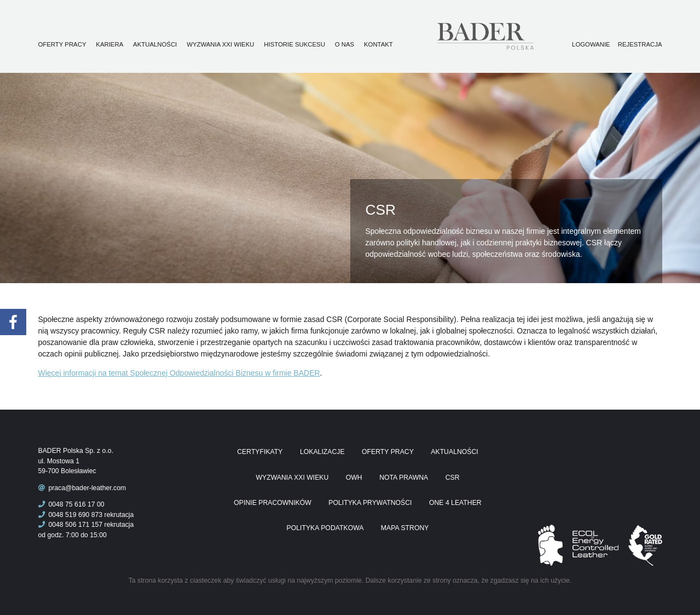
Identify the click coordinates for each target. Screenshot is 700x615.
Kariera (109, 44)
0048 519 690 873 (71, 515)
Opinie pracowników (273, 503)
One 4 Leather (455, 503)
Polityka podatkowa (325, 528)
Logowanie (591, 44)
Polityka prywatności (370, 503)
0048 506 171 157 (71, 525)
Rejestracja (640, 44)
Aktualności (155, 44)
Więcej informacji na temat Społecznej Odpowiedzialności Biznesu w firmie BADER (179, 373)
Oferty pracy (62, 44)
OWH (354, 478)
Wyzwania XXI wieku (220, 44)
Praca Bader (504, 36)
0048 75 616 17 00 (71, 504)
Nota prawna (404, 478)
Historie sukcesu (294, 44)
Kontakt (378, 44)
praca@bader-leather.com (87, 488)
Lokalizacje (322, 452)
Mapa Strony (405, 528)
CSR (453, 478)
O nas (345, 44)
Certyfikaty (260, 452)
